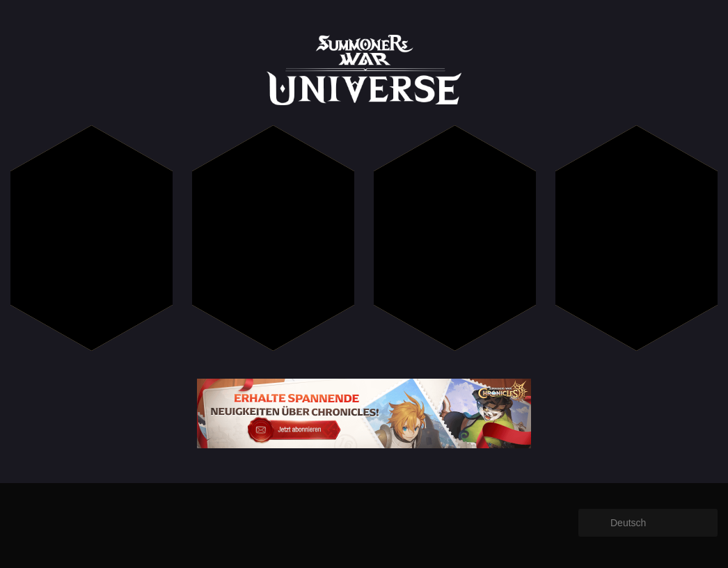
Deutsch (628, 523)
